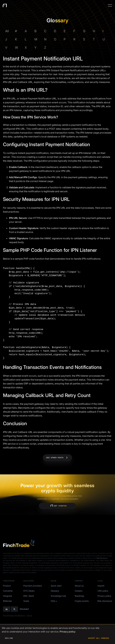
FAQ (53, 601)
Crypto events (82, 601)
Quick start (56, 586)
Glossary (55, 591)
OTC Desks (29, 591)
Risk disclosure (105, 601)
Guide (26, 601)
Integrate (7, 596)
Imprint (101, 586)
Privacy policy (104, 596)
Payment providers (33, 586)
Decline (9, 638)
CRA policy (103, 591)
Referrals (7, 601)
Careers (79, 591)
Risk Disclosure (102, 558)
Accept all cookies (99, 638)
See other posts (57, 458)
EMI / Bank (29, 596)
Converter (8, 591)
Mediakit (24, 609)
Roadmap (79, 596)
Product (7, 586)
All (7, 31)
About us (79, 586)
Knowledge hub (58, 596)
